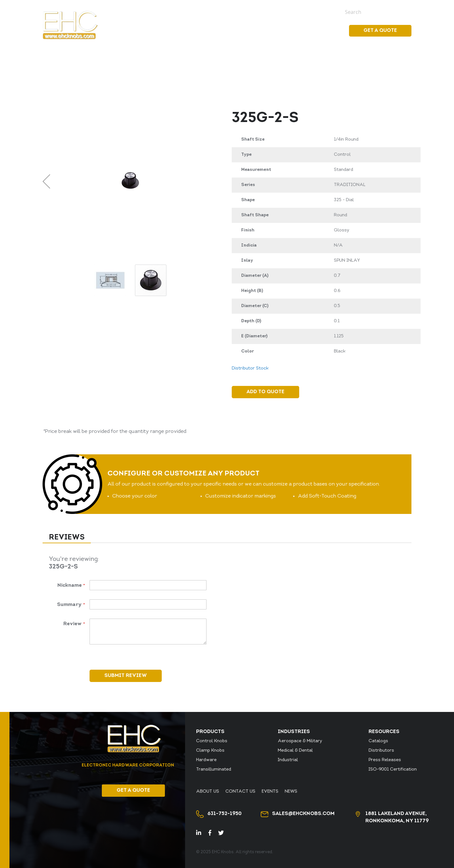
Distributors (381, 751)
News (325, 12)
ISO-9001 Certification (393, 769)
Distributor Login (207, 12)
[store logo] (70, 25)
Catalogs (378, 741)
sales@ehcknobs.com (303, 814)
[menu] (280, 31)
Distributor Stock (156, 12)
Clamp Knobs (210, 751)
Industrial (288, 760)
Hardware (206, 760)
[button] (46, 181)
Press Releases (385, 760)
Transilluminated (214, 769)
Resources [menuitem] (321, 31)
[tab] (67, 538)
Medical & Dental (295, 751)
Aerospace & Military (300, 741)
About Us (246, 12)
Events (305, 12)
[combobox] (374, 12)
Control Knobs (212, 741)
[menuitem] (238, 31)
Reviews (67, 538)
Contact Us (277, 12)
